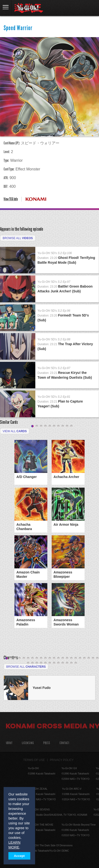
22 (97, 659)
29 (54, 663)
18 (80, 659)
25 (37, 663)
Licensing (28, 743)
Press (47, 743)
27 (45, 663)
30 (58, 663)
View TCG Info (11, 199)
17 (76, 659)
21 (93, 659)
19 (84, 659)
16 (71, 659)
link (6, 8)
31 (63, 663)
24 (32, 663)
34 (76, 663)
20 (89, 659)
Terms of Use (34, 760)
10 (71, 426)
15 (67, 659)
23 (28, 663)
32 (67, 663)
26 (41, 663)
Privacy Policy (62, 760)
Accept (19, 856)
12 (54, 659)
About (9, 743)
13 (58, 659)
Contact (65, 743)
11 (50, 659)
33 (71, 663)
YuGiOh (29, 8)
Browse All (18, 238)
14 (63, 659)
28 (50, 663)
